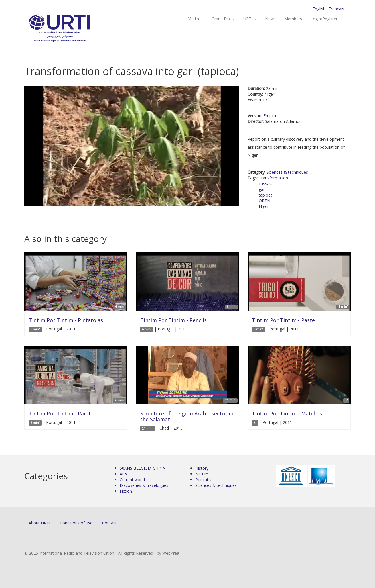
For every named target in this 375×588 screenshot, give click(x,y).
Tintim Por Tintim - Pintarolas (66, 320)
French (270, 116)
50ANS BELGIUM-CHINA (142, 468)
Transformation (273, 178)
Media (195, 19)
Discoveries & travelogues (144, 485)
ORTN (265, 201)
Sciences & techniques (287, 172)
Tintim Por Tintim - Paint (60, 413)
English (319, 9)
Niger (264, 206)
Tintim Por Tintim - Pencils (173, 320)
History (202, 468)
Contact (109, 523)
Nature (202, 474)
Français (336, 9)
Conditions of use (76, 523)
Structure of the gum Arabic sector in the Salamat (187, 416)
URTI (250, 19)
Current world (132, 480)
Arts (123, 474)
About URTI (39, 523)
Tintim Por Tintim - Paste (283, 320)
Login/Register (324, 19)
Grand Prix (223, 19)
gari (262, 189)
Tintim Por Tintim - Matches (287, 413)
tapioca (266, 195)
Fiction (126, 491)
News (270, 19)
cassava (266, 184)
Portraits (203, 480)
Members (293, 19)
